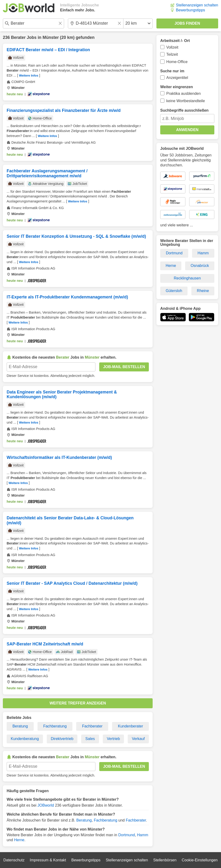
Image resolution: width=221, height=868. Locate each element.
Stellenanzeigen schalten (197, 5)
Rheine (203, 291)
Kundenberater (131, 726)
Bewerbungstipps (190, 10)
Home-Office (177, 62)
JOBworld (46, 805)
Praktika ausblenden (184, 94)
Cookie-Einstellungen (200, 860)
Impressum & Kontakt (48, 860)
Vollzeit (172, 47)
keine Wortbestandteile (186, 101)
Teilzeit (172, 54)
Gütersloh (174, 291)
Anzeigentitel (177, 78)
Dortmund (127, 835)
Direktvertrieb (62, 739)
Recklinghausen (187, 278)
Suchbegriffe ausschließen (184, 110)
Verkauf (138, 739)
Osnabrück (200, 266)
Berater (18, 37)
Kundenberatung (25, 739)
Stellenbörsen (165, 860)
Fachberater (92, 726)
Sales (90, 739)
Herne (19, 840)
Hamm (143, 835)
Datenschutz (14, 860)
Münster (51, 37)
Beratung (20, 726)
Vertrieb (113, 739)
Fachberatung (55, 726)
